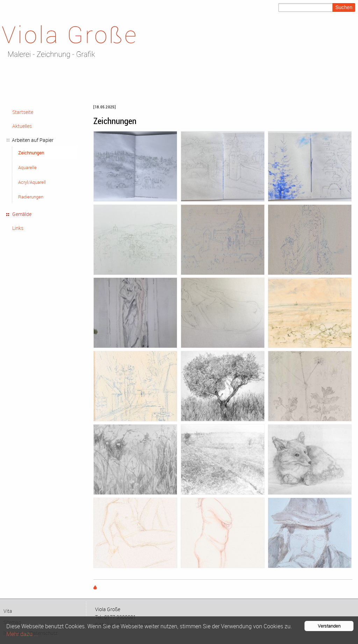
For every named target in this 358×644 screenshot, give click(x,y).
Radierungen (31, 197)
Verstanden (329, 626)
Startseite (23, 112)
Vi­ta (8, 611)
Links (18, 228)
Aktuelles (22, 126)
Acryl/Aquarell (32, 182)
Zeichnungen (31, 153)
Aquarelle (27, 167)
